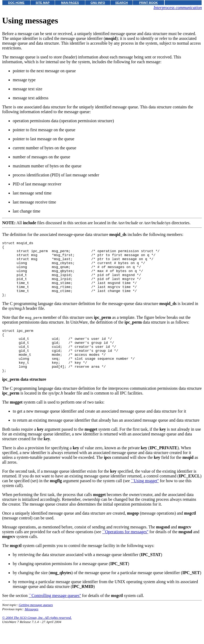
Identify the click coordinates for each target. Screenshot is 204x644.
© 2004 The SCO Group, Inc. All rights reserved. (37, 637)
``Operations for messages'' (125, 552)
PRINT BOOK (148, 3)
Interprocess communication (178, 8)
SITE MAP (43, 3)
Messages (32, 629)
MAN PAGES (70, 3)
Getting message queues (36, 625)
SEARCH (122, 3)
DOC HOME (16, 3)
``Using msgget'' (145, 501)
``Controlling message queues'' (55, 615)
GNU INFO (98, 3)
